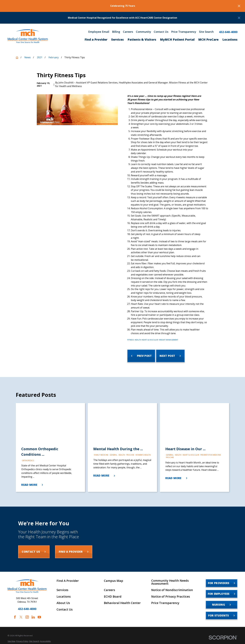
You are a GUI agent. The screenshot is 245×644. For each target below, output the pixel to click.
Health (138, 340)
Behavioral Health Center (122, 603)
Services (62, 590)
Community (143, 32)
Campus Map (113, 581)
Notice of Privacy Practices (171, 597)
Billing (116, 32)
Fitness (131, 340)
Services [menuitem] (117, 39)
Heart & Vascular (150, 340)
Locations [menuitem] (230, 39)
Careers (128, 32)
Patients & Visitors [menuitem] (142, 39)
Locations (64, 597)
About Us (63, 603)
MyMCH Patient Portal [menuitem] (177, 39)
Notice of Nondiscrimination (172, 590)
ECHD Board (113, 597)
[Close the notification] (239, 6)
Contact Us (161, 32)
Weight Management (169, 340)
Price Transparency (184, 32)
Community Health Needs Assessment (170, 582)
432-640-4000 (228, 32)
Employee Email (99, 32)
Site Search (206, 32)
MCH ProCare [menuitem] (208, 39)
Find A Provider (68, 581)
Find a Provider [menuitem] (96, 39)
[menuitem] (12, 641)
